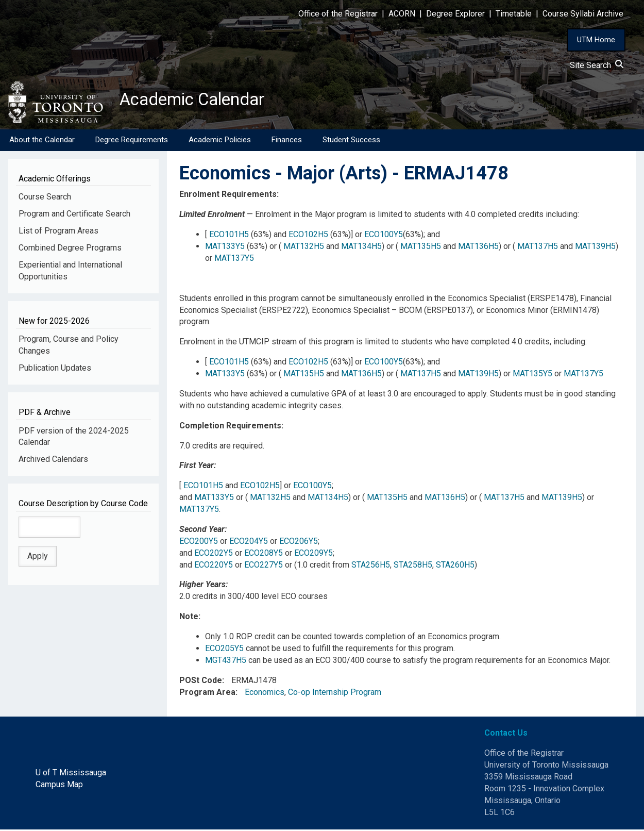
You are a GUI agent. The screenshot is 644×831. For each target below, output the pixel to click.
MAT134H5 (361, 248)
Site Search (597, 65)
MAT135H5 (421, 248)
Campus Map (59, 786)
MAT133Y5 (225, 248)
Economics (265, 694)
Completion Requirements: (231, 428)
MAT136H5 (478, 248)
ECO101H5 (229, 236)
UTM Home (596, 40)
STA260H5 (455, 566)
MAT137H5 (538, 248)
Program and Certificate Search (74, 216)
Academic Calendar (200, 101)
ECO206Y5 (299, 543)
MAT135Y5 (532, 376)
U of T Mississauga (71, 775)
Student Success (351, 142)
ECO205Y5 (224, 650)
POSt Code (201, 682)
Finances (287, 142)
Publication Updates (55, 370)
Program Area (207, 694)
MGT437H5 (226, 662)
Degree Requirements (132, 142)
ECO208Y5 (264, 555)
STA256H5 (371, 566)
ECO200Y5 (199, 543)
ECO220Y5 (214, 566)
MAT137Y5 (234, 260)
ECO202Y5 (214, 555)
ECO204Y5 (249, 543)
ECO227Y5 (264, 566)
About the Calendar (42, 142)
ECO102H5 (308, 236)
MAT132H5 (304, 248)
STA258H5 (413, 566)
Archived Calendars (53, 461)
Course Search (45, 199)
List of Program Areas (58, 233)
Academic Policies (220, 142)
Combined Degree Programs (70, 250)
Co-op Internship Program (335, 694)
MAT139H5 (595, 248)
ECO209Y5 (313, 555)
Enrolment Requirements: (229, 196)
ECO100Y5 (384, 236)
